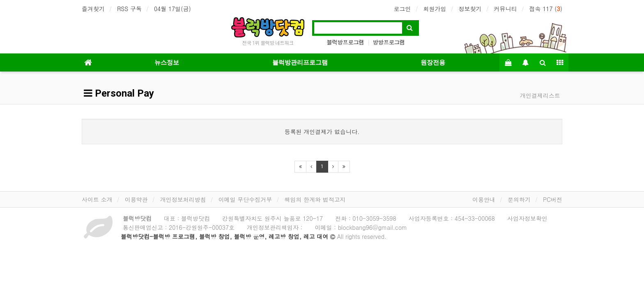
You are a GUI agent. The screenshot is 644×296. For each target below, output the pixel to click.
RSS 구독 (129, 9)
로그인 (402, 9)
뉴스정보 (167, 62)
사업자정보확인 (527, 218)
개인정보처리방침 (183, 199)
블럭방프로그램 (345, 42)
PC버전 (553, 199)
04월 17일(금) (172, 9)
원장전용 (433, 62)
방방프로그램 (389, 42)
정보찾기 (470, 9)
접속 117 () (546, 9)
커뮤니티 (505, 9)
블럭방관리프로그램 (300, 62)
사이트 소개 (97, 199)
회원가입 (435, 9)
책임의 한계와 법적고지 (315, 199)
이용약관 (136, 199)
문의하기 (519, 199)
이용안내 (484, 199)
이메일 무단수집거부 (245, 199)
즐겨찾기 (93, 9)
